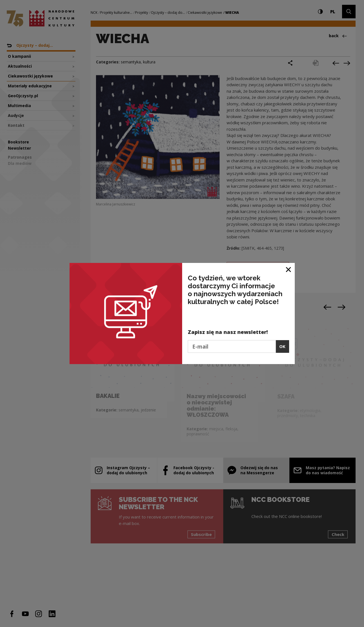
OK (282, 346)
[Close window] (289, 269)
